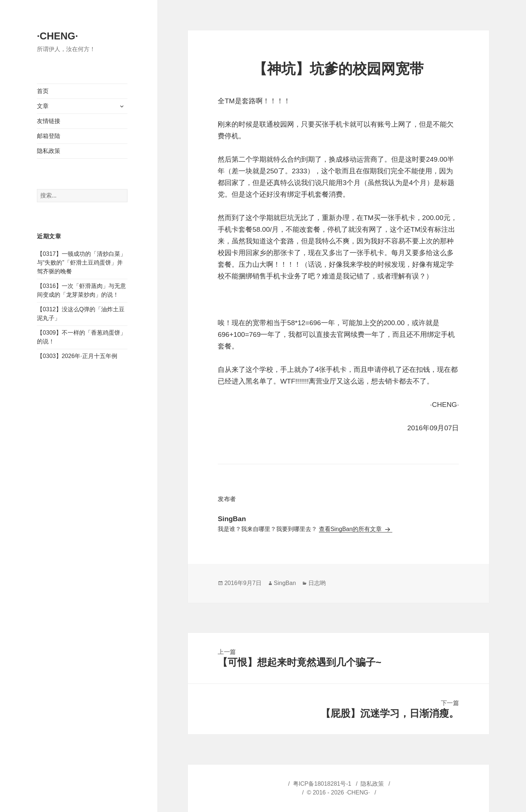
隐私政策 (49, 151)
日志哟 (317, 583)
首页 (43, 91)
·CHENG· (58, 36)
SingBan (285, 583)
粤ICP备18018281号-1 (322, 784)
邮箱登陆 (49, 136)
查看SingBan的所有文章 (351, 529)
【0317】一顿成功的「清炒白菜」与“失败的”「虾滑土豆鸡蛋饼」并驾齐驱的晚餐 (81, 263)
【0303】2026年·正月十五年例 (77, 356)
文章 (43, 106)
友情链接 (49, 121)
